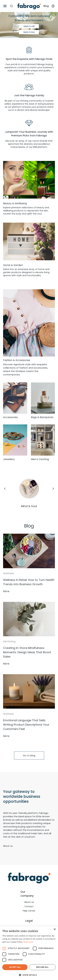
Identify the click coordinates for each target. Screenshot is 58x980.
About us (8, 846)
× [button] (55, 929)
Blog (46, 6)
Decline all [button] (42, 967)
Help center (29, 911)
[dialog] (29, 953)
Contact (29, 906)
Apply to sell (29, 26)
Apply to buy (29, 32)
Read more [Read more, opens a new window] (28, 942)
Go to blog (29, 755)
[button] (29, 975)
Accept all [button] (15, 967)
